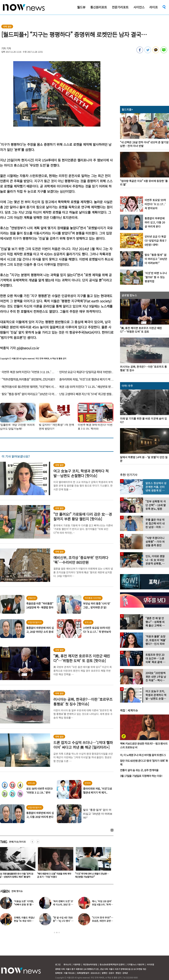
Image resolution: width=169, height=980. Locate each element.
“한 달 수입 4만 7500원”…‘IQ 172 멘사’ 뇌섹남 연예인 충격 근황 (63, 921)
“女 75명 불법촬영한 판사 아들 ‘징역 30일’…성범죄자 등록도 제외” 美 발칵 (54, 875)
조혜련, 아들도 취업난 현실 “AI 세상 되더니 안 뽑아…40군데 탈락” (25, 921)
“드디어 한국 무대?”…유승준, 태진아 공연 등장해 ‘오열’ (103, 921)
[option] (54, 864)
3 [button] (59, 933)
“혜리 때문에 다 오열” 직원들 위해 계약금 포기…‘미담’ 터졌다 (92, 875)
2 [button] (57, 933)
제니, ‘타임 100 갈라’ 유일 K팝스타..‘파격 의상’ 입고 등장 (103, 904)
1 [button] (55, 933)
